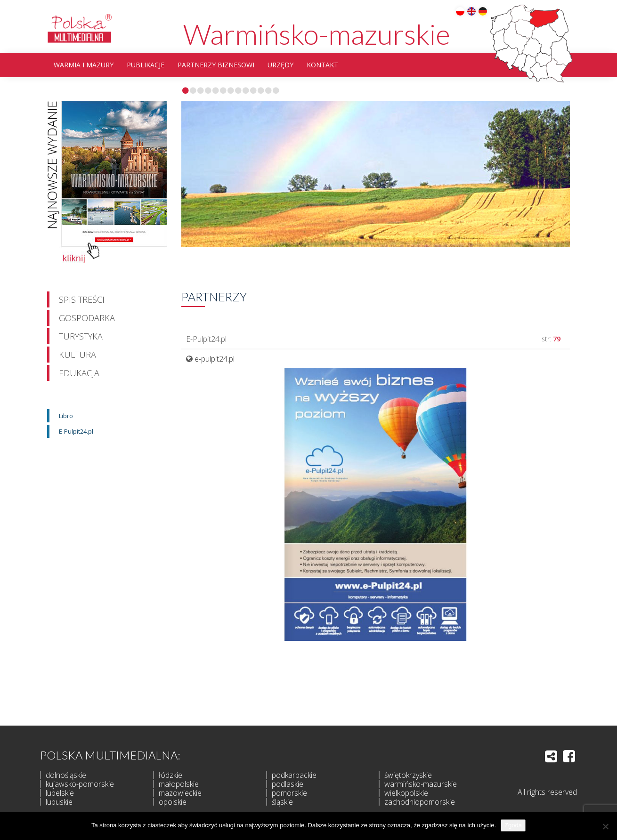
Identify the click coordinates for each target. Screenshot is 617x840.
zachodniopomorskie (420, 802)
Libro (66, 416)
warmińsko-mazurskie (421, 784)
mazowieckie (180, 793)
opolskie (173, 802)
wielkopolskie (406, 793)
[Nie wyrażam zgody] (605, 826)
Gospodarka (87, 318)
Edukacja (79, 373)
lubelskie (60, 793)
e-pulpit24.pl (215, 359)
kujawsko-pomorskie (80, 784)
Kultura (77, 355)
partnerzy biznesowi (216, 65)
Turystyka (81, 336)
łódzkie (170, 775)
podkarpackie (294, 775)
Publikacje (146, 65)
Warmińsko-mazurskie (317, 34)
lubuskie (59, 802)
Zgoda (513, 825)
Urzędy (280, 65)
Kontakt (322, 65)
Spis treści (82, 299)
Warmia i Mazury (84, 65)
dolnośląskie (66, 775)
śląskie (282, 802)
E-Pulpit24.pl (76, 431)
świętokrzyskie (408, 775)
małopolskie (179, 784)
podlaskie (288, 784)
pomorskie (289, 793)
